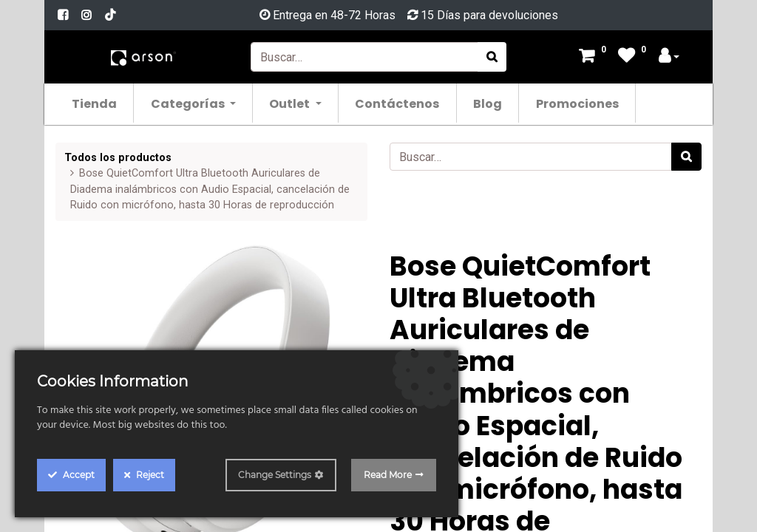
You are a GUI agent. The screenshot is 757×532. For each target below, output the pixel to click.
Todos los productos (118, 158)
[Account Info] (669, 57)
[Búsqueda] (492, 57)
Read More (388, 475)
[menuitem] (95, 103)
